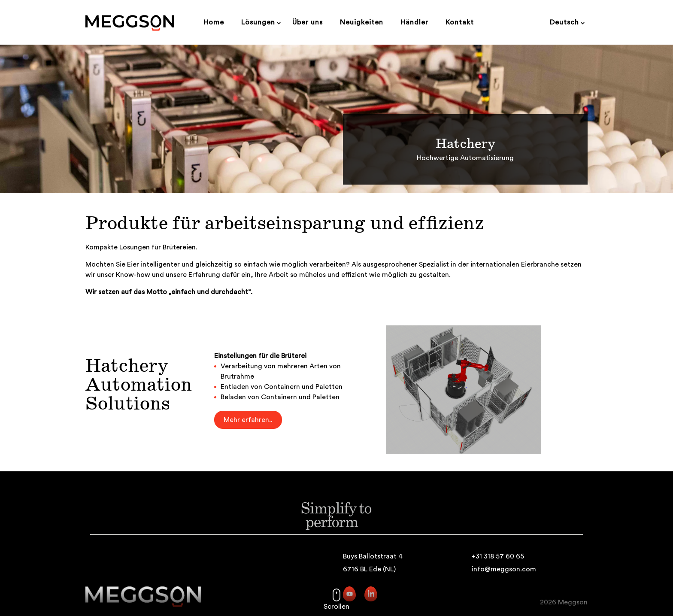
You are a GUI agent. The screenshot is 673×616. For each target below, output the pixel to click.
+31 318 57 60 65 (498, 556)
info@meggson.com (504, 569)
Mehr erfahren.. (248, 420)
